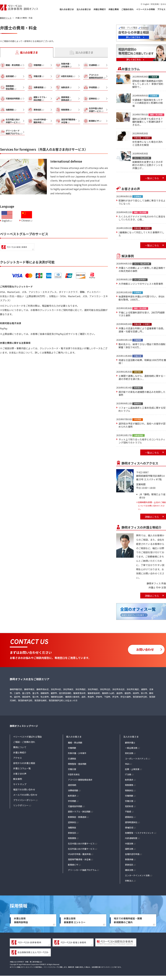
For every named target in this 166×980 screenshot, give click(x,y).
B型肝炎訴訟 (74, 774)
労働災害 (72, 769)
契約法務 (129, 753)
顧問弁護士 (130, 743)
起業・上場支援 (132, 769)
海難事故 (72, 828)
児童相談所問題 (75, 806)
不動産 (128, 812)
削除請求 (72, 796)
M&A (127, 764)
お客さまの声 (20, 774)
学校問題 (72, 801)
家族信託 (72, 833)
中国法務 (129, 844)
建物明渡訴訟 (131, 822)
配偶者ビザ (73, 865)
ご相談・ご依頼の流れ (24, 742)
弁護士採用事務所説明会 (21, 920)
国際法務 (129, 849)
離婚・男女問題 (75, 743)
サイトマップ (20, 784)
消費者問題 (73, 790)
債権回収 (129, 828)
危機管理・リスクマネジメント (139, 833)
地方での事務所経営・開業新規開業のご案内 (128, 920)
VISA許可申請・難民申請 (79, 854)
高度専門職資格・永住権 (79, 859)
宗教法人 (129, 881)
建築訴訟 (129, 817)
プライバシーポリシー (24, 800)
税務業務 (72, 838)
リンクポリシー (21, 805)
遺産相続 (72, 785)
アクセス (161, 9)
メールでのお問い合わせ (25, 795)
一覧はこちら (152, 178)
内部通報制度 (131, 838)
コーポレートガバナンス (136, 759)
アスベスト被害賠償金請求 (80, 780)
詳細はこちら (152, 517)
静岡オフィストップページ (24, 726)
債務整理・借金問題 (77, 764)
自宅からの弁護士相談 (24, 763)
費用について (20, 747)
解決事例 (18, 779)
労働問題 (72, 748)
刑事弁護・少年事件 (77, 753)
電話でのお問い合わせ (24, 789)
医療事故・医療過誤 (77, 817)
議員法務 (129, 870)
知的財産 (129, 806)
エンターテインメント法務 (137, 875)
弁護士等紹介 (100, 9)
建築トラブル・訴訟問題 (79, 812)
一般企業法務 (131, 748)
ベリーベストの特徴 (146, 9)
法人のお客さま (84, 9)
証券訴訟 (72, 822)
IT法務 (128, 774)
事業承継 (129, 859)
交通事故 (72, 759)
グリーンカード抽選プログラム (82, 870)
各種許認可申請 (132, 854)
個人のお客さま (67, 9)
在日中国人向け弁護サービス (81, 844)
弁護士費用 (114, 9)
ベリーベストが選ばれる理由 (27, 737)
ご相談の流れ (128, 9)
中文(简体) (155, 4)
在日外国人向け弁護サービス (81, 849)
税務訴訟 (129, 790)
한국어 (163, 4)
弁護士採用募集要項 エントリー (75, 920)
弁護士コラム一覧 (22, 768)
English (146, 4)
